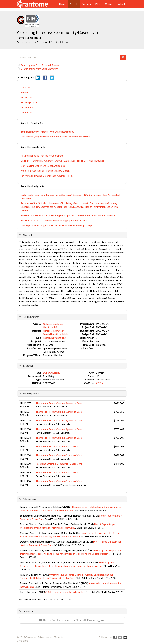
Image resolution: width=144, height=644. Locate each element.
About (122, 4)
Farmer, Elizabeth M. (29, 38)
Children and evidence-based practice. (65, 592)
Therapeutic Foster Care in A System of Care (59, 446)
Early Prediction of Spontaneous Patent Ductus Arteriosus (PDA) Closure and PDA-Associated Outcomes (70, 197)
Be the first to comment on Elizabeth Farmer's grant (72, 620)
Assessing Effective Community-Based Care (59, 464)
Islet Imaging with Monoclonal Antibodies (43, 166)
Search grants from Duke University (38, 69)
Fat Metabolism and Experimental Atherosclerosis (47, 176)
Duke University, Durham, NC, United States (43, 42)
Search (74, 4)
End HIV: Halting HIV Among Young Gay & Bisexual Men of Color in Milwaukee (62, 161)
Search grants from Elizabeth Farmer (39, 65)
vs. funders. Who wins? (47, 132)
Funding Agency (31, 317)
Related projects (29, 102)
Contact (109, 4)
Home (62, 4)
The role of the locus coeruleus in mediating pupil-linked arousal (54, 220)
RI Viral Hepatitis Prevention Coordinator (43, 156)
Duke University (52, 373)
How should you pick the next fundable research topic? (56, 136)
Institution (26, 97)
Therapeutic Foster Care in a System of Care (59, 403)
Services (86, 4)
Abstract (25, 87)
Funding (25, 92)
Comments (26, 112)
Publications (27, 107)
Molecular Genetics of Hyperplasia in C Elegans (46, 171)
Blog (98, 4)
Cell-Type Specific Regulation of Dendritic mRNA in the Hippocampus (57, 225)
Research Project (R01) (55, 338)
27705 (99, 383)
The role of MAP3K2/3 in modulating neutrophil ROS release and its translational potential (68, 215)
